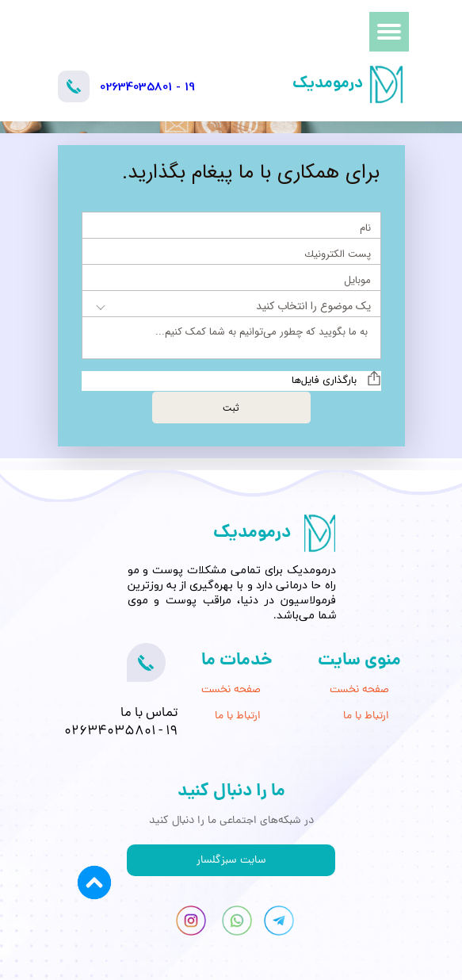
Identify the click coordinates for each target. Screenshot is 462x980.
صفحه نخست (359, 690)
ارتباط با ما (366, 716)
